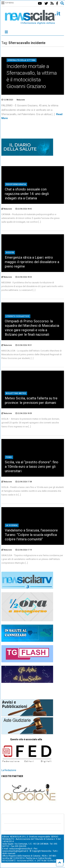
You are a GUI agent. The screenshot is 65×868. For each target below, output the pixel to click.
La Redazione (9, 770)
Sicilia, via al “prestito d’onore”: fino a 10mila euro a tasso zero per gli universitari (32, 467)
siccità (10, 253)
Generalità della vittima (22, 60)
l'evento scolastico (18, 316)
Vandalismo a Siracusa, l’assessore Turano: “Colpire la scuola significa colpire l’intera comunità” (31, 535)
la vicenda (12, 525)
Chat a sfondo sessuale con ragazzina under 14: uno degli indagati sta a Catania (27, 194)
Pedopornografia (16, 184)
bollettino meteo (16, 393)
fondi (9, 457)
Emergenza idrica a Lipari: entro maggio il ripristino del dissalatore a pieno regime (32, 262)
